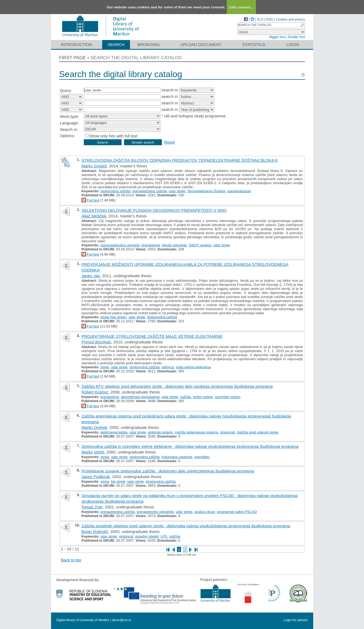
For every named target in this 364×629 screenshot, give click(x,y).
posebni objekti (147, 536)
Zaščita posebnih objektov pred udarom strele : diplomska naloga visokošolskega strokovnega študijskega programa (186, 526)
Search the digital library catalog (136, 58)
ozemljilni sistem (228, 397)
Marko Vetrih (93, 452)
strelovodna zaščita (116, 191)
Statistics (254, 44)
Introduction (77, 44)
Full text (93, 200)
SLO (260, 19)
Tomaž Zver (92, 507)
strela (105, 367)
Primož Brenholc (96, 342)
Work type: (70, 116)
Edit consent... (241, 7)
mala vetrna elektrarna (193, 367)
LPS (164, 536)
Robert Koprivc (95, 392)
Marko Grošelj (94, 166)
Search (116, 44)
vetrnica (168, 367)
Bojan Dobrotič (95, 532)
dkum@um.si (121, 620)
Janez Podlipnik (96, 477)
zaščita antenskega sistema (196, 432)
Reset (170, 142)
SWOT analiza (200, 245)
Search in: (69, 129)
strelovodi (228, 432)
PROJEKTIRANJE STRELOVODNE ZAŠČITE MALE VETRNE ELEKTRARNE (152, 336)
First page (73, 58)
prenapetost (151, 245)
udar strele (177, 191)
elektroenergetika (114, 432)
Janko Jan (91, 276)
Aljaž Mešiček (94, 216)
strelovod (126, 536)
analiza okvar (205, 512)
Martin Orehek (94, 427)
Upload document (201, 44)
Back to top (71, 560)
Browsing (148, 44)
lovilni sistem (203, 397)
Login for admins (296, 620)
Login (293, 44)
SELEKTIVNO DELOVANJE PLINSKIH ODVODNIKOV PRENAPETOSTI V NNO (154, 210)
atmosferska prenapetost (140, 397)
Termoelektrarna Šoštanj (206, 191)
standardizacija (239, 191)
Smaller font (296, 37)
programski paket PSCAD (237, 512)
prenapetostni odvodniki (155, 512)
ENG (270, 19)
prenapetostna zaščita (150, 191)
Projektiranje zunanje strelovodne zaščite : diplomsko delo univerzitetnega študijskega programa (168, 471)
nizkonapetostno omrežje (120, 245)
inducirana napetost (177, 457)
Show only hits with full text (113, 136)
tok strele (118, 481)
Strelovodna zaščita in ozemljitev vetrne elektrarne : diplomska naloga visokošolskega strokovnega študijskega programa (190, 446)
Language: (70, 123)
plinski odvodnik (174, 245)
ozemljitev (202, 457)
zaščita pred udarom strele (258, 432)
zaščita (185, 397)
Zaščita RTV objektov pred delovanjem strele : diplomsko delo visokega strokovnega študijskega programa (177, 386)
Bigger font (277, 37)
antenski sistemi (160, 432)
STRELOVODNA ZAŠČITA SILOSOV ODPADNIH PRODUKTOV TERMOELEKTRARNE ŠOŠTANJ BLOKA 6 (180, 160)
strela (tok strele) (114, 317)
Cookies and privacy (290, 19)
